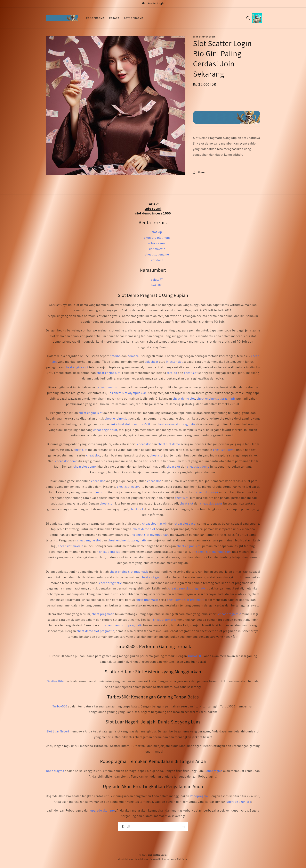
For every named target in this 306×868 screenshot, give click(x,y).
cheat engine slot (76, 367)
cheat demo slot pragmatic (187, 588)
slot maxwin (157, 249)
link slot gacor (142, 859)
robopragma (157, 243)
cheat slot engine (157, 254)
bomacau (134, 356)
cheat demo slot (109, 387)
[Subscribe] (184, 827)
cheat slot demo (169, 444)
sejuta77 (157, 280)
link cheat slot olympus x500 (128, 393)
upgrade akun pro (239, 802)
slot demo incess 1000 (153, 213)
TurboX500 (195, 656)
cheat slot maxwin (155, 524)
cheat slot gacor (128, 487)
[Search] (248, 18)
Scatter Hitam (57, 681)
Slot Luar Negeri (58, 731)
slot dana (157, 260)
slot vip (157, 232)
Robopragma (55, 771)
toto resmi (153, 209)
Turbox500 (60, 706)
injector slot (174, 362)
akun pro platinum (157, 238)
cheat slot (191, 373)
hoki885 (157, 285)
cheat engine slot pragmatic (216, 399)
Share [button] (199, 172)
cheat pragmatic (110, 583)
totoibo (116, 356)
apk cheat (151, 362)
